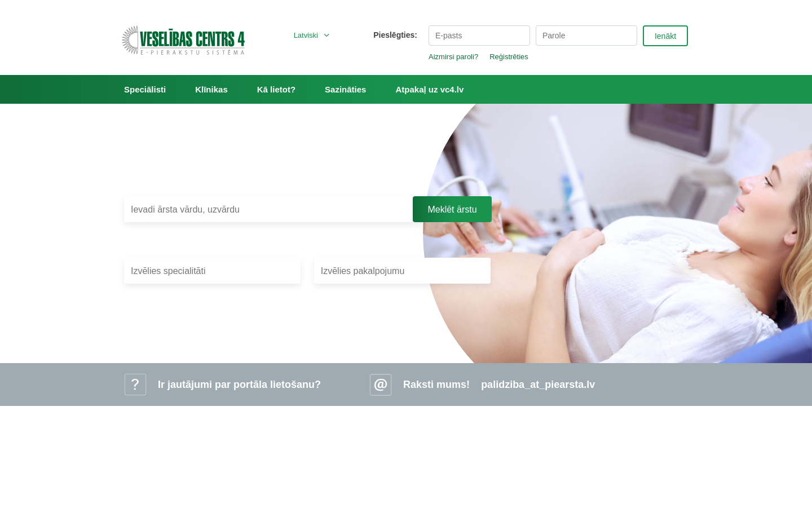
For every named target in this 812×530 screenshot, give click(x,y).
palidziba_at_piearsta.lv (538, 385)
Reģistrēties (509, 57)
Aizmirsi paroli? (453, 57)
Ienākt (665, 36)
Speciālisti (145, 89)
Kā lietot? (276, 89)
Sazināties (345, 89)
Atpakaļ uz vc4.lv (429, 89)
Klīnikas (211, 89)
